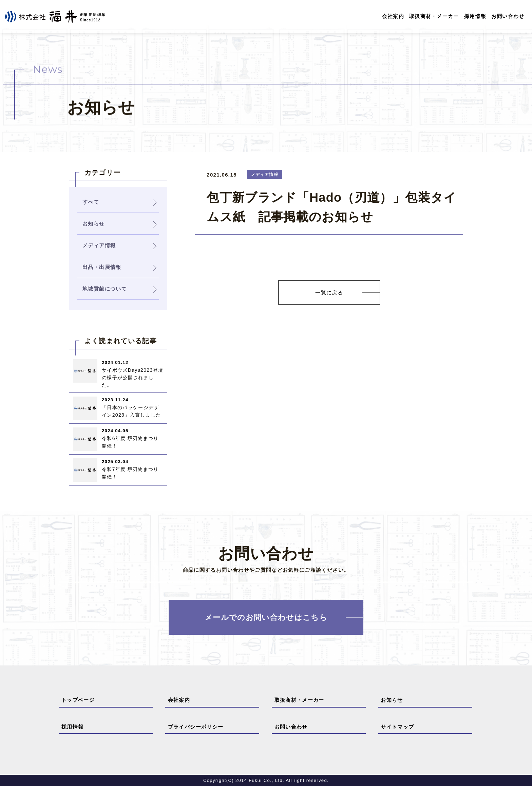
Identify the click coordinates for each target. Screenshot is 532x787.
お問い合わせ (508, 16)
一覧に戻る (329, 293)
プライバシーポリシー (196, 727)
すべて (91, 202)
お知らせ (392, 701)
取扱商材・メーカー (434, 16)
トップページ (78, 701)
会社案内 (392, 16)
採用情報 (475, 16)
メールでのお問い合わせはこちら (266, 618)
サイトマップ (397, 727)
